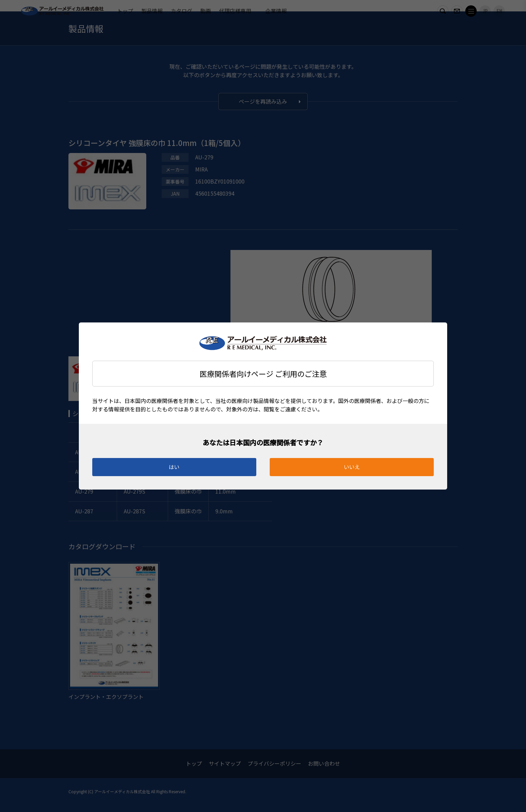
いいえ (352, 467)
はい (174, 467)
